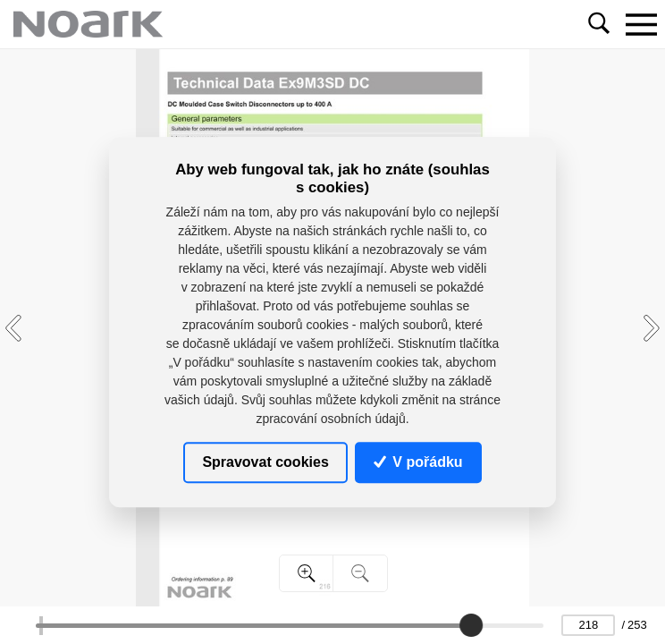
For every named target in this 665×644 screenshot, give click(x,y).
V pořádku (418, 462)
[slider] (471, 625)
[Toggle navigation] (641, 24)
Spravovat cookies (265, 462)
